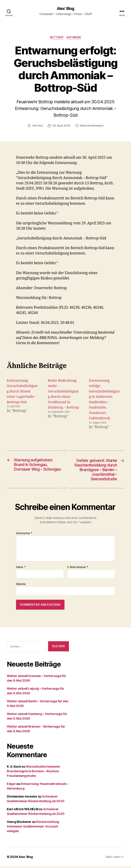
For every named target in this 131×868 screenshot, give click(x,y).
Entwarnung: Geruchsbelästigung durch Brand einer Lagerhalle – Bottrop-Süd (22, 392)
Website (21, 586)
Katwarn (74, 38)
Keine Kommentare (92, 126)
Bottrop (57, 38)
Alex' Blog (65, 9)
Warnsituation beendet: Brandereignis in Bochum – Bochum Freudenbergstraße (34, 773)
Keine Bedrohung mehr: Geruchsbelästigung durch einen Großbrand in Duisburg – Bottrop (63, 397)
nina (40, 126)
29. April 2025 (61, 126)
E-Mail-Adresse (78, 569)
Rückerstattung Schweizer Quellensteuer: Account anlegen (33, 828)
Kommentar (24, 535)
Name (21, 569)
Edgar (11, 785)
